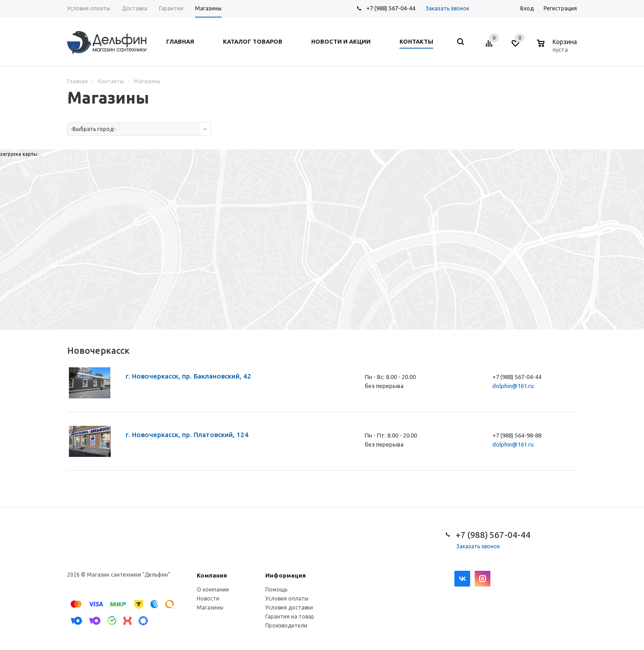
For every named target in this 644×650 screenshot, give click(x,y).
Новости (208, 598)
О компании (213, 589)
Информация (286, 575)
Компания (212, 575)
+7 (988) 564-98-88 (517, 435)
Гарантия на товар (290, 616)
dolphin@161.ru (513, 386)
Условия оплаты (287, 598)
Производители (286, 625)
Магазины (210, 607)
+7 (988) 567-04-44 (391, 8)
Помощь (276, 589)
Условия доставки (289, 607)
